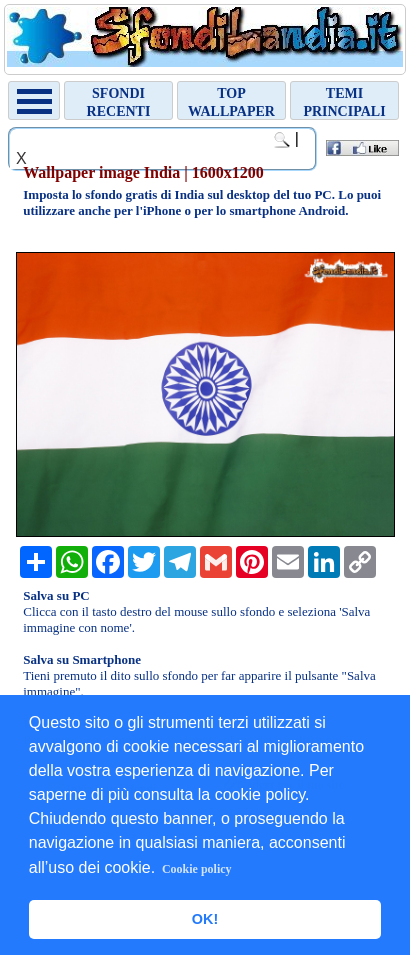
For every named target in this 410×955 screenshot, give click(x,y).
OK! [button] (205, 919)
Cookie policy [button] (197, 869)
